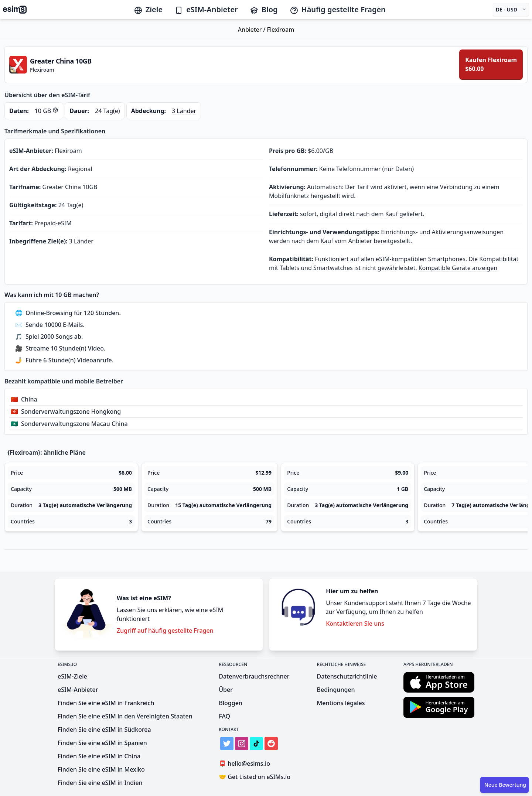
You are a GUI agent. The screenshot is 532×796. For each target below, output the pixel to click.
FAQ (224, 716)
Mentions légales (341, 703)
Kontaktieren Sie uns (355, 624)
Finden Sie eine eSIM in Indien (100, 783)
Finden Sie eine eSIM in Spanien (102, 743)
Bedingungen (336, 690)
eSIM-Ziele (72, 676)
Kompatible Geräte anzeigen (458, 268)
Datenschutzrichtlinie (347, 676)
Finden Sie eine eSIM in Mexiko (101, 769)
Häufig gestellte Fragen (338, 9)
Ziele (148, 9)
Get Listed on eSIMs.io (255, 777)
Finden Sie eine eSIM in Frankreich (106, 703)
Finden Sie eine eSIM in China (99, 756)
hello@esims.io (246, 764)
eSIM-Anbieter (206, 9)
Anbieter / (253, 30)
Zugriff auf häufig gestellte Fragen (165, 631)
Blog (264, 9)
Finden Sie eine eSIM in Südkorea (104, 730)
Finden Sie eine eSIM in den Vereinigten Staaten (125, 716)
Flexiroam (281, 30)
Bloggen (231, 703)
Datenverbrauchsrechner (254, 676)
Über (226, 690)
